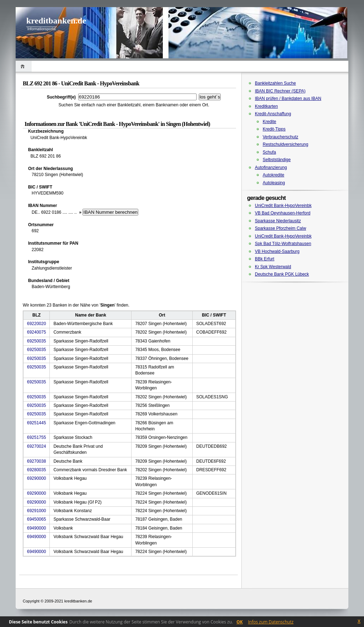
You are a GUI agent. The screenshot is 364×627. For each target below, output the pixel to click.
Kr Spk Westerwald (273, 267)
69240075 (36, 332)
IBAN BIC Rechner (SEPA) (280, 91)
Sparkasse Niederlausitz (278, 221)
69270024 (36, 446)
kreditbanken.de (56, 21)
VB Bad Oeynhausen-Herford (283, 213)
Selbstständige (277, 160)
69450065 (36, 519)
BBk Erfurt (265, 259)
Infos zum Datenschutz (271, 622)
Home (24, 66)
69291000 (36, 511)
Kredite (269, 122)
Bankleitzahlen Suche (275, 83)
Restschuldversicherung (285, 144)
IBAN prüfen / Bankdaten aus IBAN (288, 99)
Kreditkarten (266, 106)
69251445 (36, 423)
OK (240, 622)
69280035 (36, 470)
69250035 (36, 341)
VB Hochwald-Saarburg (277, 251)
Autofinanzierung (271, 168)
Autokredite (274, 175)
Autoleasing (274, 183)
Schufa (269, 152)
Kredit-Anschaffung (273, 114)
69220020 (36, 324)
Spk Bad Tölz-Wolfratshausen (283, 244)
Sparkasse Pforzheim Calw (280, 228)
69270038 (36, 461)
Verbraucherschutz (280, 137)
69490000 (36, 528)
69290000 (36, 478)
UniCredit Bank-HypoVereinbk (283, 206)
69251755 (36, 437)
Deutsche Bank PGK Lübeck (282, 274)
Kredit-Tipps (274, 129)
